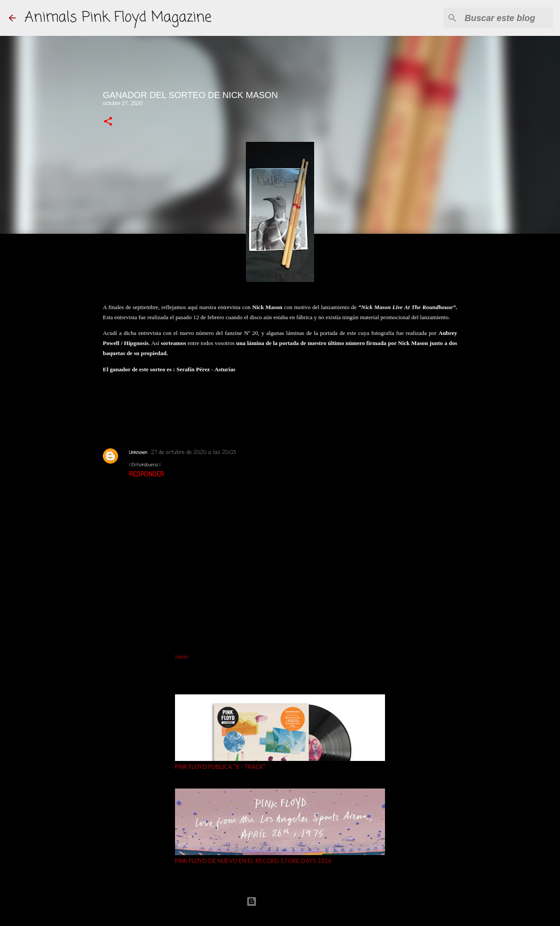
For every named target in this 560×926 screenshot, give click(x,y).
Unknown (138, 453)
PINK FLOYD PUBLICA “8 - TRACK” (220, 767)
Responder (147, 475)
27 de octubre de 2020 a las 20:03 (193, 452)
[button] (108, 122)
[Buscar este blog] (507, 18)
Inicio (182, 657)
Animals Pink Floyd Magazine (118, 18)
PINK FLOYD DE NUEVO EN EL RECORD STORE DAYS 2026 (253, 861)
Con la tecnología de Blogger (280, 901)
